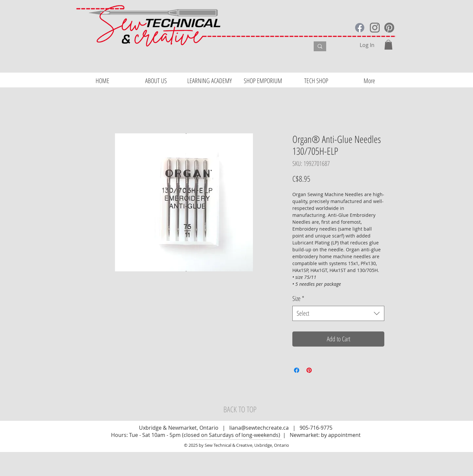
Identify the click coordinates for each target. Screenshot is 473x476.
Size (298, 298)
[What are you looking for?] (265, 47)
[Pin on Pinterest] (309, 370)
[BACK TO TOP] (240, 409)
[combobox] (338, 313)
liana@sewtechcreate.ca (259, 428)
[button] (388, 45)
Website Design (95, 473)
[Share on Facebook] (297, 370)
